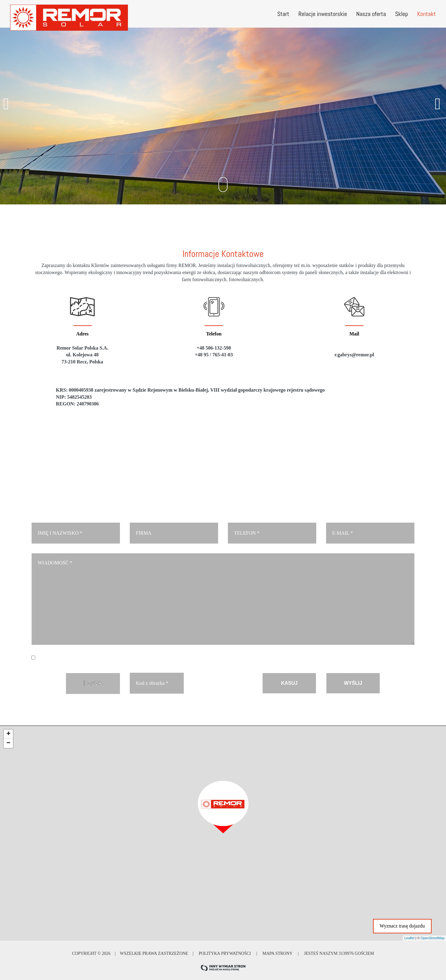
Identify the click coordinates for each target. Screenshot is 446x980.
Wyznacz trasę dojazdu (402, 925)
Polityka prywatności (225, 953)
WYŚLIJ (353, 683)
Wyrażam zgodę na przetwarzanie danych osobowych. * (117, 658)
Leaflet (409, 937)
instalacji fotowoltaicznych (244, 265)
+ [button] (8, 734)
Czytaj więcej (180, 658)
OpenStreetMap (433, 937)
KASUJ (289, 683)
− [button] (8, 743)
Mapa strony (277, 953)
